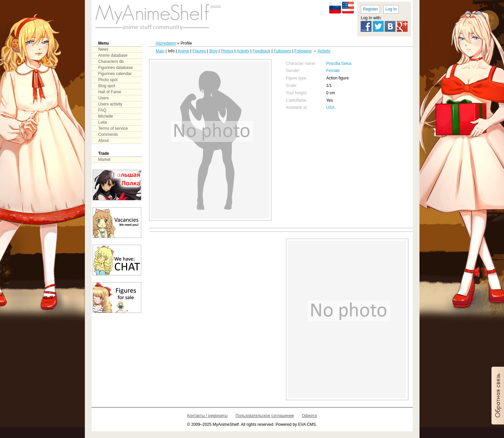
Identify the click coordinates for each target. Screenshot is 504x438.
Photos (227, 51)
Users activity (110, 104)
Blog (213, 51)
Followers (282, 51)
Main (160, 51)
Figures (199, 51)
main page (152, 17)
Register (370, 9)
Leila (103, 122)
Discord (216, 6)
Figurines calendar (115, 74)
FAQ (102, 110)
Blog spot (107, 86)
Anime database (113, 55)
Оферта (309, 416)
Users (104, 98)
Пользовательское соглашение (265, 416)
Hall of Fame (110, 92)
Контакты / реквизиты (208, 416)
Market (105, 160)
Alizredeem (166, 43)
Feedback (261, 51)
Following (303, 51)
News (103, 49)
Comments (108, 135)
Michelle (106, 116)
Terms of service (113, 128)
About (104, 141)
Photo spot (108, 80)
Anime (183, 51)
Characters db (111, 62)
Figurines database (116, 68)
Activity (243, 51)
